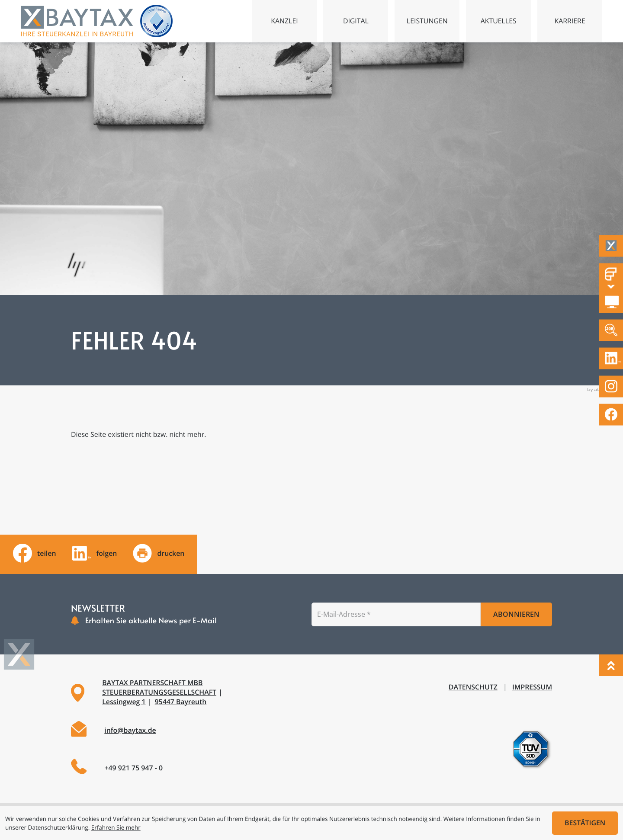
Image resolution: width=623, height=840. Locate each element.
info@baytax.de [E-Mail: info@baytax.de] (130, 730)
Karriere (570, 21)
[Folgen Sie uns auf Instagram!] (611, 386)
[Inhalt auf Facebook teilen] (35, 553)
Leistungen (427, 21)
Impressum (532, 687)
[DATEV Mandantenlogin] (611, 302)
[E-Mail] (396, 614)
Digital (356, 21)
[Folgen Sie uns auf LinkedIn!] (611, 358)
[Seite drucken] (159, 553)
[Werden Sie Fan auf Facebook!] (611, 415)
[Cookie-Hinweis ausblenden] (585, 823)
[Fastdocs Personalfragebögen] (611, 274)
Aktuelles (499, 21)
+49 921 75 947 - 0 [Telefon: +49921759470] (133, 768)
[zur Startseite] (77, 21)
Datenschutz (473, 687)
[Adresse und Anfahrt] (186, 693)
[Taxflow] (611, 246)
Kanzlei (284, 21)
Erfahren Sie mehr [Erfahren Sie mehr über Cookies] (116, 827)
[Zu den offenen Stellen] (611, 330)
